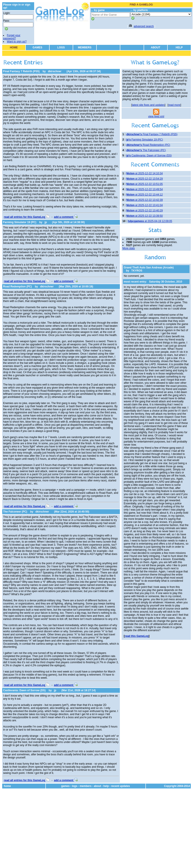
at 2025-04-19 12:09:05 (150, 221)
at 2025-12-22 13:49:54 (144, 189)
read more (174, 105)
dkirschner (55, 71)
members (86, 786)
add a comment (66, 217)
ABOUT (156, 47)
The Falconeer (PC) (15, 512)
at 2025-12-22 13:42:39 (144, 200)
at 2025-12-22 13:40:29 (144, 211)
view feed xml (156, 116)
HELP (179, 47)
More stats (129, 248)
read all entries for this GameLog (27, 217)
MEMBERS (85, 47)
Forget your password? (12, 37)
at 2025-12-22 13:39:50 (144, 216)
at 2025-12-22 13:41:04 (144, 205)
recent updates (120, 786)
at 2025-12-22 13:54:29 (144, 179)
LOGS (61, 47)
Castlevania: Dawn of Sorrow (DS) (24, 690)
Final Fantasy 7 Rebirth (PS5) (21, 71)
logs (75, 786)
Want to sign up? (17, 42)
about (97, 786)
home (7, 786)
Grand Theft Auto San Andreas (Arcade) (149, 268)
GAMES (37, 47)
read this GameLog (137, 636)
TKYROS (137, 271)
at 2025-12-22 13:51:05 (144, 184)
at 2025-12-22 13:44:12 (144, 195)
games (65, 786)
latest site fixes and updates (148, 105)
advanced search (144, 26)
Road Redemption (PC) (18, 287)
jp (46, 222)
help (106, 786)
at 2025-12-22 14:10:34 (144, 173)
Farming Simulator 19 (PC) (20, 222)
